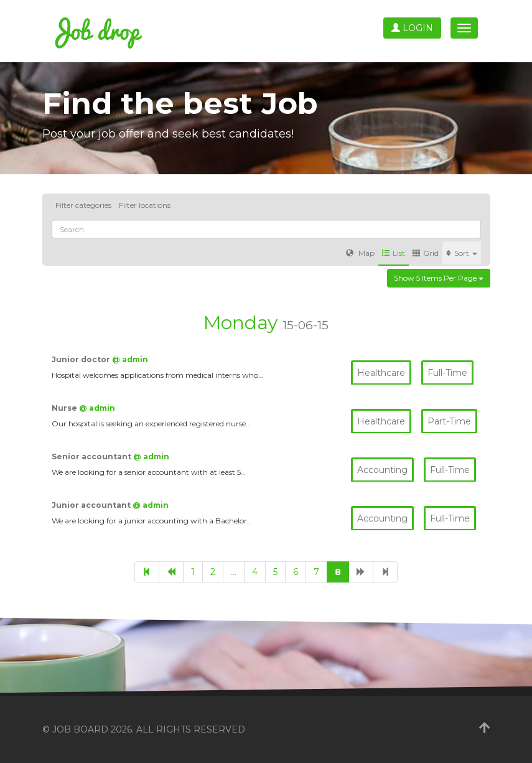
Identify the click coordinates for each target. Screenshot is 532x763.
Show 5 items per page (439, 278)
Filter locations (145, 205)
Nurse (65, 408)
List (394, 253)
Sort (462, 253)
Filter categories (83, 205)
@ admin (130, 359)
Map (360, 253)
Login (412, 28)
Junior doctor (82, 359)
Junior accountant (92, 505)
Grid (426, 253)
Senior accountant (92, 456)
